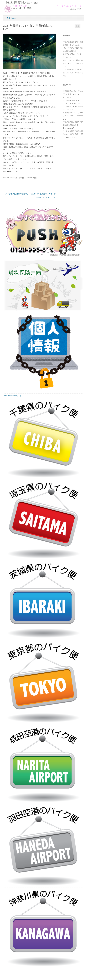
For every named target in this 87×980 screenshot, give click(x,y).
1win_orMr (67, 128)
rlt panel (80, 116)
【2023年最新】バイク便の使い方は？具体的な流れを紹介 (73, 73)
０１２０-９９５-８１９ (69, 6)
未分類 (15, 178)
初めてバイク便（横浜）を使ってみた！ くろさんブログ (73, 63)
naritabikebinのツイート (13, 396)
